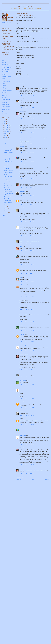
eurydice (21, 247)
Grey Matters (5, 87)
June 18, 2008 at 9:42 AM (27, 424)
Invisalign (27, 51)
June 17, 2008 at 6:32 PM (27, 369)
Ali (20, 411)
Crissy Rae (22, 334)
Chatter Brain (7, 184)
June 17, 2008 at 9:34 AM (27, 95)
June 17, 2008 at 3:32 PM (27, 331)
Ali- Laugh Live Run (6, 64)
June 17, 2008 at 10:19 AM (27, 132)
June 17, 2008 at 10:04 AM (27, 118)
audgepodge (22, 354)
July (6, 135)
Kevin (21, 156)
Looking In (6, 180)
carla (21, 388)
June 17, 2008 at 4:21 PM (27, 341)
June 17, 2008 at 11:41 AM (27, 243)
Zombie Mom (5, 113)
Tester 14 (6, 141)
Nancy (21, 468)
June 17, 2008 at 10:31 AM (27, 143)
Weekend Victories (8, 182)
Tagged (6, 174)
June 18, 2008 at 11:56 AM (27, 432)
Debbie (21, 111)
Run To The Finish (6, 101)
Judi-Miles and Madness (7, 90)
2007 (5, 215)
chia (20, 225)
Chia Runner (5, 73)
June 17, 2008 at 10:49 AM (27, 188)
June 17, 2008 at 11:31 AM (27, 222)
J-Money (4, 89)
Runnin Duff (4, 103)
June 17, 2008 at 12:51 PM (27, 274)
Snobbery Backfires (8, 172)
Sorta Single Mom (6, 106)
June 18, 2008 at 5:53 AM (27, 408)
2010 (5, 120)
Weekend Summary (9, 170)
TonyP (21, 373)
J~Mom (21, 428)
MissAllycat (22, 147)
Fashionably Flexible (9, 145)
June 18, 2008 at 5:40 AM (27, 398)
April (6, 207)
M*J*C (21, 86)
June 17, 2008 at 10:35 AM (27, 152)
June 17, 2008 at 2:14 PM (27, 297)
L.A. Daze (4, 92)
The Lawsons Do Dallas (7, 108)
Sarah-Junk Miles (6, 104)
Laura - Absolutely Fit (6, 94)
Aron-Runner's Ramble (7, 68)
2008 (5, 124)
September (7, 131)
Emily (3, 80)
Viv (20, 419)
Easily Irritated (7, 197)
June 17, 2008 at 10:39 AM (27, 161)
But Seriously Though (9, 147)
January (6, 213)
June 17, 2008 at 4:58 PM (27, 351)
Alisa (21, 448)
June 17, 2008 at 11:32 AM (27, 236)
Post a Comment (20, 477)
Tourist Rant (7, 139)
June (6, 137)
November (7, 127)
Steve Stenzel (23, 380)
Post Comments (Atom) (27, 482)
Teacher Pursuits (23, 402)
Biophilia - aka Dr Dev (7, 71)
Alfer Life (4, 63)
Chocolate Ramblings (6, 77)
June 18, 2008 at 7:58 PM (27, 444)
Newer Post (19, 479)
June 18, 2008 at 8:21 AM (27, 415)
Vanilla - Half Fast (6, 110)
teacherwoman (23, 285)
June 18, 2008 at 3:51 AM (27, 377)
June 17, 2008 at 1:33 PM (27, 281)
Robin (21, 208)
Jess (21, 277)
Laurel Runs (4, 96)
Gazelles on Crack (6, 82)
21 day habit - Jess (6, 61)
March (6, 209)
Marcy (21, 199)
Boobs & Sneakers (8, 191)
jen (20, 325)
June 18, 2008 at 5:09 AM (27, 385)
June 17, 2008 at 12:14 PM (27, 265)
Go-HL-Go (4, 85)
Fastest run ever (25, 78)
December (7, 125)
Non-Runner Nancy (6, 99)
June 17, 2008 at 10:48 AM (27, 179)
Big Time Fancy (5, 70)
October (6, 129)
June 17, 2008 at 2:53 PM (27, 309)
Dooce (3, 78)
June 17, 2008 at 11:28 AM (27, 204)
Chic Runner (4, 75)
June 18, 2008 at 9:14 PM (27, 465)
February (7, 211)
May (6, 205)
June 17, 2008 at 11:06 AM (27, 195)
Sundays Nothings (8, 202)
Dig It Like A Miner (8, 143)
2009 (5, 122)
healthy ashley (23, 345)
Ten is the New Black (9, 186)
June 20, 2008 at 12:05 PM (27, 474)
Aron (21, 99)
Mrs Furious (4, 97)
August (6, 133)
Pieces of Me (25, 6)
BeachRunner (23, 191)
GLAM (3, 83)
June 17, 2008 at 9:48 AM (27, 108)
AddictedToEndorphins (25, 254)
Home (33, 479)
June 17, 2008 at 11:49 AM (27, 251)
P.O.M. (10, 15)
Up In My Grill (7, 165)
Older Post (47, 479)
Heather (21, 165)
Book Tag (6, 156)
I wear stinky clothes (35, 78)
